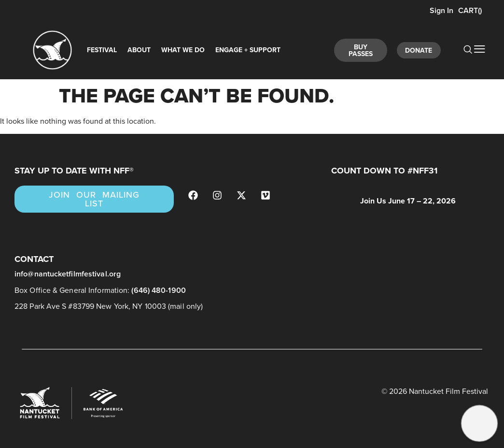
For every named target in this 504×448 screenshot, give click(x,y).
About (139, 50)
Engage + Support (248, 50)
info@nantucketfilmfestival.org (68, 274)
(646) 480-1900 (158, 290)
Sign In (441, 10)
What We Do (183, 50)
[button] (479, 423)
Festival (102, 50)
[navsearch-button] (462, 50)
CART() (470, 10)
